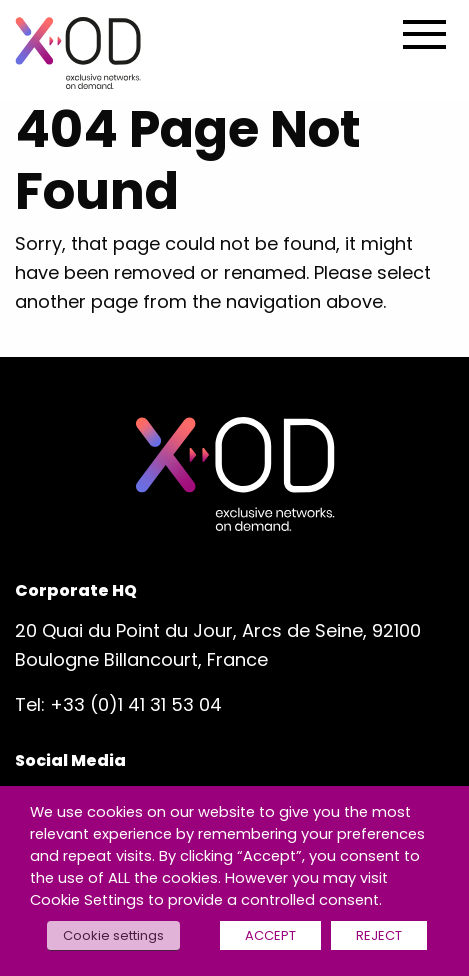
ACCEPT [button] (270, 935)
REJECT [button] (379, 935)
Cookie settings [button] (113, 935)
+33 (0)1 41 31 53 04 (136, 704)
